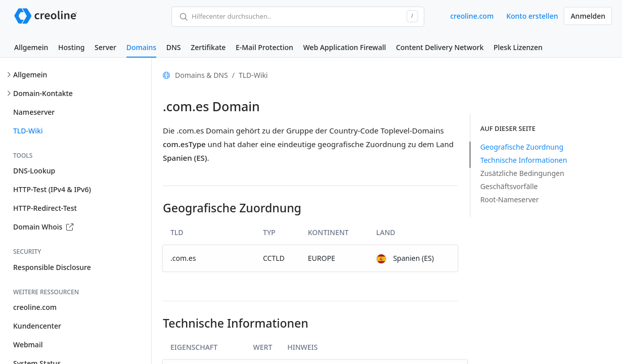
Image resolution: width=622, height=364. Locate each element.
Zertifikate (208, 47)
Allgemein (31, 47)
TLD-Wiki (28, 131)
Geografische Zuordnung (522, 147)
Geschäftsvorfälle (509, 186)
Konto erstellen (532, 16)
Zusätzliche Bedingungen (522, 173)
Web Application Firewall (344, 47)
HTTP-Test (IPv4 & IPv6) (52, 189)
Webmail (28, 345)
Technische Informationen (524, 160)
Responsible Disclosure (52, 267)
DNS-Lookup (34, 171)
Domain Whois (43, 227)
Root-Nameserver (510, 199)
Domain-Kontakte (43, 93)
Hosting (71, 47)
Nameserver (34, 112)
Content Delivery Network (440, 47)
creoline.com (472, 16)
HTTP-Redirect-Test (45, 208)
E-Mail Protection (264, 47)
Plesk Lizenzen (518, 47)
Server (105, 47)
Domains (141, 47)
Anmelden (588, 16)
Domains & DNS (202, 75)
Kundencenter (37, 326)
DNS (174, 47)
